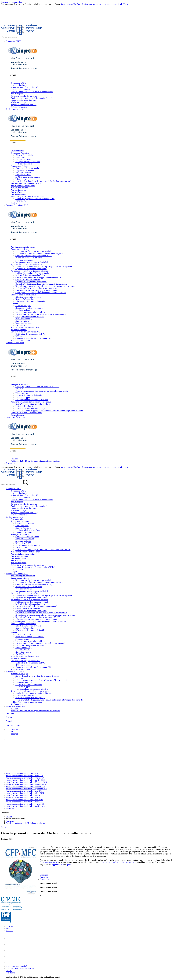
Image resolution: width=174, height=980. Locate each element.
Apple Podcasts (58, 864)
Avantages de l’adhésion (20, 166)
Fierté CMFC (21, 201)
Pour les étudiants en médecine (23, 186)
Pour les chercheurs (18, 190)
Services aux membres (14, 109)
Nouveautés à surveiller (25, 299)
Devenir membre (17, 151)
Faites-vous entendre (24, 393)
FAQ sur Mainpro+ (23, 321)
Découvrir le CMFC (23, 175)
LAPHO (9, 971)
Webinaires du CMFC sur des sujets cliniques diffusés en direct (35, 461)
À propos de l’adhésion (20, 153)
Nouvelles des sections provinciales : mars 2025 (24, 802)
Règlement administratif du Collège (24, 105)
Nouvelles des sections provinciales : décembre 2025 (26, 782)
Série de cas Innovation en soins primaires (32, 400)
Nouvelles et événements (15, 417)
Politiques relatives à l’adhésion (28, 162)
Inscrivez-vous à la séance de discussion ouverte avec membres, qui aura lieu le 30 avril (95, 4)
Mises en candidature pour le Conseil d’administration (32, 92)
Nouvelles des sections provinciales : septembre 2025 (26, 789)
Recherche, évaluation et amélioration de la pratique (31, 402)
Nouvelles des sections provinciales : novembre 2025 (26, 784)
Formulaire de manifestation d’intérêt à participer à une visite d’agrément (44, 266)
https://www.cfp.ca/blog (50, 862)
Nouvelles (15, 459)
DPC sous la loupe (23, 336)
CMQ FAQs (20, 325)
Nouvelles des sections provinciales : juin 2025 (24, 795)
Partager (4, 827)
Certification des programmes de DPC (25, 332)
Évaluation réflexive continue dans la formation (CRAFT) (38, 288)
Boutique (14, 734)
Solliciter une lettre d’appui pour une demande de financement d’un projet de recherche (49, 411)
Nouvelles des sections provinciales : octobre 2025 (25, 787)
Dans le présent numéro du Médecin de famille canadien (28, 823)
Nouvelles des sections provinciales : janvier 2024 (25, 806)
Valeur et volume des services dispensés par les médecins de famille (42, 391)
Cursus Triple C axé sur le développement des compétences (38, 277)
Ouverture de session (14, 725)
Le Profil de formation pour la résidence (31, 275)
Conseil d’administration (20, 89)
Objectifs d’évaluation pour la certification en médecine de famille (41, 284)
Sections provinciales (19, 107)
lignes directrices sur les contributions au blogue (118, 862)
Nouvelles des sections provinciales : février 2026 (25, 778)
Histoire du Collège (18, 102)
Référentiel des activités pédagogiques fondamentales (36, 290)
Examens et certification (20, 249)
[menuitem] (89, 721)
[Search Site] (12, 37)
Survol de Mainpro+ (23, 306)
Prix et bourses (21, 179)
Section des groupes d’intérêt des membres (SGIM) (35, 199)
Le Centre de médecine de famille (29, 395)
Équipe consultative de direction (23, 100)
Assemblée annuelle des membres (24, 96)
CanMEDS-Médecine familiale (28, 280)
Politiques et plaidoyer (19, 384)
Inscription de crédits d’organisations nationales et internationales (41, 314)
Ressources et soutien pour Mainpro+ (30, 308)
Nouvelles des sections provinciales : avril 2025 (24, 800)
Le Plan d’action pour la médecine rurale (26, 413)
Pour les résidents (17, 192)
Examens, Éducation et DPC (17, 205)
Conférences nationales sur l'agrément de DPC (33, 338)
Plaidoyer (19, 389)
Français (9, 721)
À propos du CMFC (14, 41)
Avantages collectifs (23, 173)
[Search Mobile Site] (12, 484)
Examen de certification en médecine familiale (33, 251)
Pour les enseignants (19, 194)
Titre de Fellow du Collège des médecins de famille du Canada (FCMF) (43, 181)
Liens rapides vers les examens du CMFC (32, 262)
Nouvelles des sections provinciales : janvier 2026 (25, 780)
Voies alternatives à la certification (29, 258)
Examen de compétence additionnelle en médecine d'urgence (39, 253)
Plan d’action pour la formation (23, 247)
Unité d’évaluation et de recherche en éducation (34, 404)
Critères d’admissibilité (25, 155)
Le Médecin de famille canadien (28, 177)
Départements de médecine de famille (30, 301)
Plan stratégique (17, 94)
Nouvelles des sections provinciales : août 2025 (24, 791)
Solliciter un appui (23, 397)
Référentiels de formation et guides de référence (29, 271)
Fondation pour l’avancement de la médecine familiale (32, 98)
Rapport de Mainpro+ (24, 323)
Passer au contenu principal (12, 2)
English (9, 717)
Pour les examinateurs (19, 188)
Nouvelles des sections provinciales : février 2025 (25, 804)
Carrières (14, 729)
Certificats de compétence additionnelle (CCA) (34, 256)
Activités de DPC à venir (20, 341)
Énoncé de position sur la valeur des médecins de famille (37, 387)
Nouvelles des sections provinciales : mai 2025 (24, 797)
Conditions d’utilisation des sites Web (20, 968)
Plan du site (10, 973)
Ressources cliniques (19, 330)
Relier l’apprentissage (24, 319)
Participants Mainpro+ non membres (30, 317)
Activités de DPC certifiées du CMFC (25, 327)
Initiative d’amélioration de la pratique (30, 408)
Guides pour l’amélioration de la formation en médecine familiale (41, 293)
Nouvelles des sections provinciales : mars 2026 (24, 773)
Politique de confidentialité (16, 966)
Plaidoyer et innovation (15, 343)
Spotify (69, 864)
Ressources (10, 463)
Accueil (9, 817)
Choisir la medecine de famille (27, 168)
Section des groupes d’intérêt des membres (27, 196)
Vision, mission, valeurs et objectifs (24, 87)
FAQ (13, 732)
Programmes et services (25, 170)
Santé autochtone (17, 415)
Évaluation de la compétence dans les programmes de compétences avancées (45, 286)
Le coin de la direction (19, 85)
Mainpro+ (14, 304)
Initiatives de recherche (24, 406)
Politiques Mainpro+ (23, 310)
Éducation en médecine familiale (23, 295)
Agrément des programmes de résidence (26, 264)
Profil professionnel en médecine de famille (32, 273)
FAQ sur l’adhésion (23, 159)
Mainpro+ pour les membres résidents (30, 312)
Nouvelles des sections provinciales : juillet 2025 (25, 793)
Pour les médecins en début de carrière (26, 183)
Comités (14, 203)
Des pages (44, 875)
